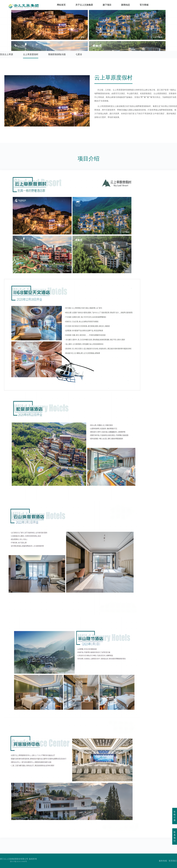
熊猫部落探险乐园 (57, 54)
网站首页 (61, 5)
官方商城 (144, 5)
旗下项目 (107, 5)
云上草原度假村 (31, 54)
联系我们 (173, 861)
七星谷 (79, 54)
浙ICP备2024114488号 (19, 861)
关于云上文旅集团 (84, 5)
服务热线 (163, 861)
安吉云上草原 (7, 54)
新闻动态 (126, 5)
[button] (44, 124)
